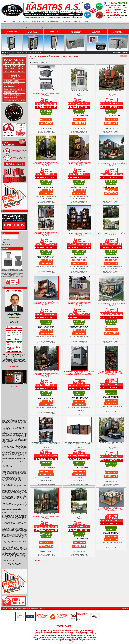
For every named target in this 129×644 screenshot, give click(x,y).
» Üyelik (4, 246)
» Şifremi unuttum (6, 244)
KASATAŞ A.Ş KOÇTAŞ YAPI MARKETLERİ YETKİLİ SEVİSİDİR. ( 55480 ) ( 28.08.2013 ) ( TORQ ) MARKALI (63, 616)
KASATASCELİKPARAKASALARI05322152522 (46, 92)
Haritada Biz (14, 387)
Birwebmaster (125, 608)
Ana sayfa (4, 53)
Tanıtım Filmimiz (14, 366)
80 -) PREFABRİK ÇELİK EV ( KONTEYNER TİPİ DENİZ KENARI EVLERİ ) (46, 94)
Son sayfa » (38, 561)
